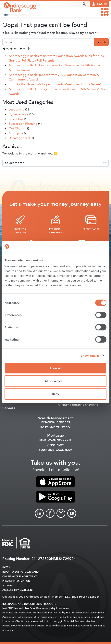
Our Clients (17, 128)
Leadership (17, 110)
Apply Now (56, 445)
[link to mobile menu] (105, 12)
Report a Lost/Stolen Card (20, 572)
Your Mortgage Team (56, 450)
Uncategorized (19, 138)
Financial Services (56, 422)
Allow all (56, 368)
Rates (6, 567)
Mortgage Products (55, 440)
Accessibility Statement (18, 590)
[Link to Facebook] (50, 513)
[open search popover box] (84, 4)
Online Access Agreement (20, 576)
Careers (9, 408)
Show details (90, 355)
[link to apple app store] (55, 482)
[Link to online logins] (99, 4)
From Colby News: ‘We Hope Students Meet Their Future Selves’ (55, 84)
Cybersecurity (19, 114)
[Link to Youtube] (72, 513)
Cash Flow (16, 119)
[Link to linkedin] (39, 513)
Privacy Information (16, 581)
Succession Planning (23, 124)
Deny (56, 394)
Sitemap (7, 585)
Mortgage (16, 133)
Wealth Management (55, 418)
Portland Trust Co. (55, 428)
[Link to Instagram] (61, 513)
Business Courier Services (78, 405)
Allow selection (55, 381)
